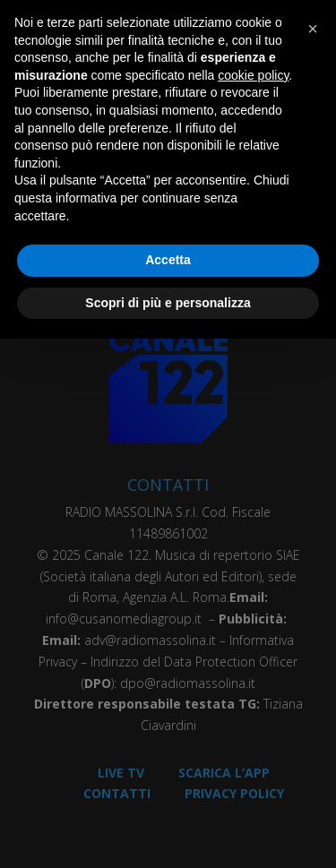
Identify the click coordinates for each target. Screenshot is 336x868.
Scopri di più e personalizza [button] (168, 303)
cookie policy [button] (253, 75)
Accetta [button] (168, 260)
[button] (313, 29)
